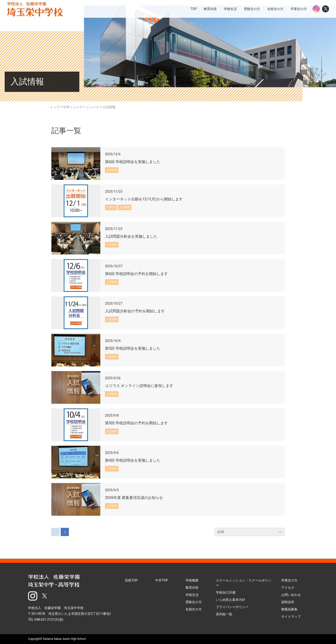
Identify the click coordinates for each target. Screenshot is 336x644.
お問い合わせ (291, 595)
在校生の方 (194, 609)
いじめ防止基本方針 (231, 600)
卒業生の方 (289, 580)
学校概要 (192, 580)
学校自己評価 (226, 592)
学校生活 (192, 595)
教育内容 (192, 588)
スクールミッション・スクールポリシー (244, 583)
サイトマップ (291, 616)
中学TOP (162, 580)
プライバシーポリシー (232, 607)
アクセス (288, 588)
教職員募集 (289, 609)
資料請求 (288, 602)
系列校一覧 (224, 614)
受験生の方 (194, 602)
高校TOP (131, 580)
